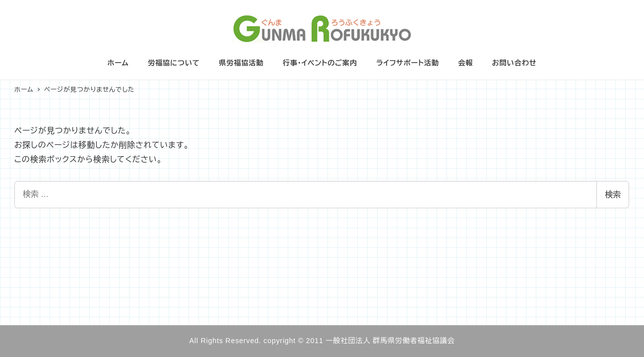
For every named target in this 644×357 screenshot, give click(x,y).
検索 (613, 195)
